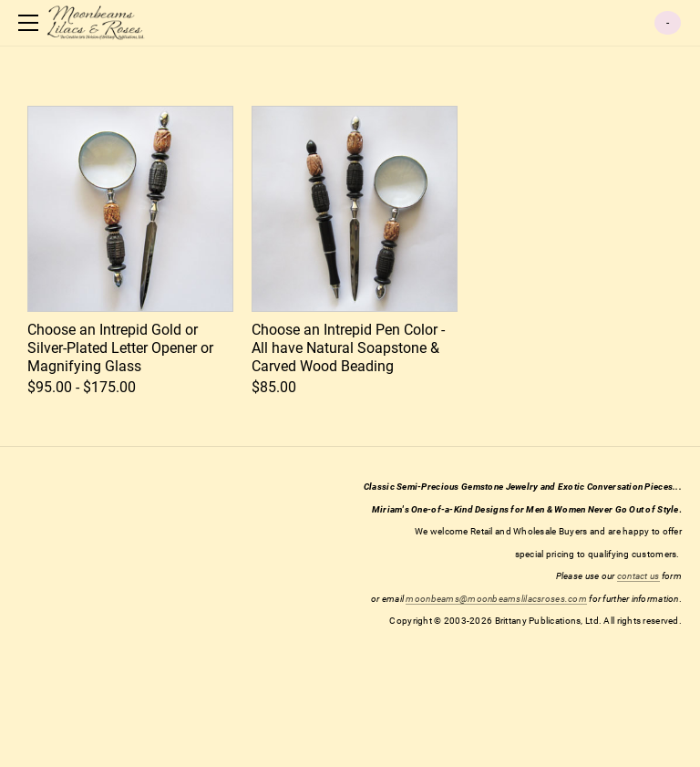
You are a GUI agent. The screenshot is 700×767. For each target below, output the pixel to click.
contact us (638, 576)
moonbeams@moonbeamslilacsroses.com (496, 599)
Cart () (668, 23)
